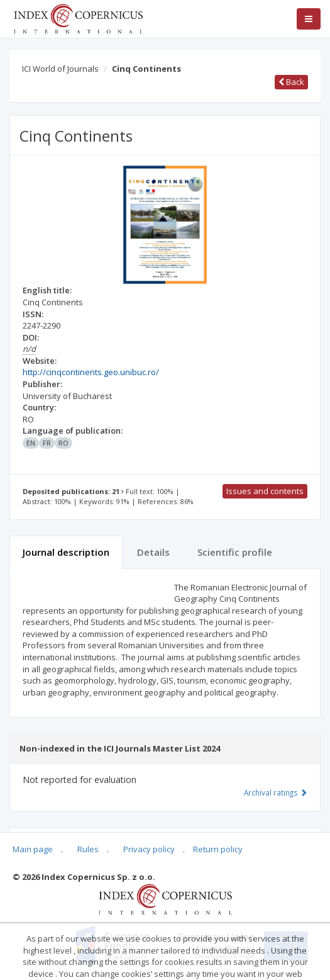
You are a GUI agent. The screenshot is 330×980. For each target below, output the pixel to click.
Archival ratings (276, 792)
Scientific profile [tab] (235, 552)
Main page (33, 849)
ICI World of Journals (60, 69)
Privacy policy (149, 849)
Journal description (66, 552)
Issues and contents (265, 491)
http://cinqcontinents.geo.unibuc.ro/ (91, 372)
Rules (88, 849)
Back (291, 82)
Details (153, 552)
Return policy (218, 849)
